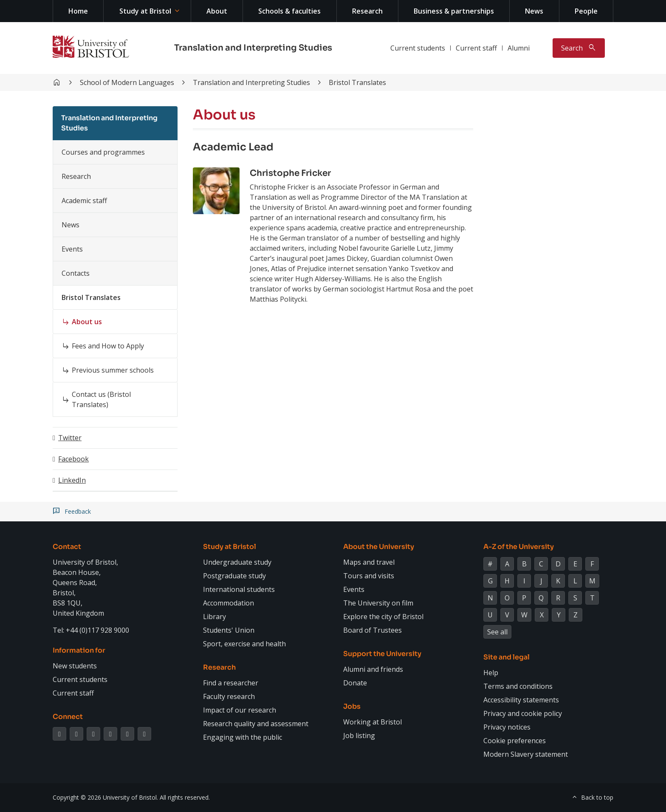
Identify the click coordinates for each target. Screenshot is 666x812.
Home (78, 11)
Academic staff (84, 201)
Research (367, 11)
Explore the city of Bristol (383, 617)
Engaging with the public (243, 737)
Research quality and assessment (256, 724)
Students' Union (229, 630)
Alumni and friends (373, 669)
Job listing (359, 736)
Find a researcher (231, 683)
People (586, 11)
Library (214, 617)
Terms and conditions (518, 686)
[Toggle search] (579, 48)
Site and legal (507, 657)
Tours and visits (369, 576)
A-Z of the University (519, 547)
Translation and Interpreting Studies (253, 48)
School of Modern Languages (127, 82)
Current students (418, 48)
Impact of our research (240, 710)
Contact (67, 547)
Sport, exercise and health (244, 644)
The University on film (378, 603)
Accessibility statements (521, 700)
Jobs (352, 706)
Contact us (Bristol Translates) (101, 399)
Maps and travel (369, 562)
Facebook (73, 459)
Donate (355, 683)
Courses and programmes (103, 152)
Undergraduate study (237, 562)
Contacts (76, 273)
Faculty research (229, 696)
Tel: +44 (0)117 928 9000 (91, 630)
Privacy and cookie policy (523, 713)
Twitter (70, 438)
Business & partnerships (454, 11)
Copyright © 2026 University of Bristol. (105, 797)
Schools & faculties (289, 11)
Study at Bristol (145, 11)
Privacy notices (507, 727)
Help (491, 673)
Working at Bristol (373, 722)
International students (239, 589)
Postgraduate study (234, 576)
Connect (68, 717)
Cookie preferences (515, 741)
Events (72, 249)
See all (497, 632)
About (217, 11)
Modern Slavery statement (526, 754)
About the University (379, 547)
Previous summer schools (113, 370)
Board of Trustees (373, 630)
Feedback (78, 512)
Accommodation (229, 603)
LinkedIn (72, 480)
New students (75, 666)
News (534, 11)
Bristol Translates (357, 82)
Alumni (519, 48)
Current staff (476, 48)
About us (87, 322)
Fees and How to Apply (108, 346)
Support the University (382, 654)
